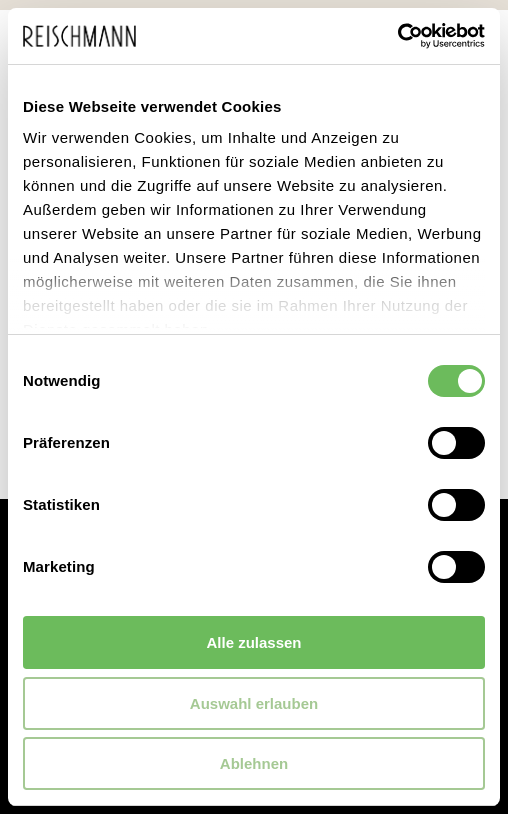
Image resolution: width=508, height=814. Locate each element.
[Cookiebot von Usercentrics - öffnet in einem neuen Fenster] (397, 36)
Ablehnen (254, 763)
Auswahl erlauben (254, 703)
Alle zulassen (253, 642)
